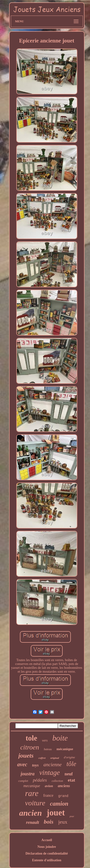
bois (49, 822)
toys (35, 765)
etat (71, 780)
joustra (28, 774)
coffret (42, 758)
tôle (71, 764)
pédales (40, 780)
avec (22, 764)
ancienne (53, 765)
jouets (26, 756)
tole (31, 738)
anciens (64, 786)
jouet (56, 813)
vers (45, 740)
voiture (35, 803)
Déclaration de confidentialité (47, 853)
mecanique (32, 786)
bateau (48, 749)
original (55, 758)
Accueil (47, 840)
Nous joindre (47, 847)
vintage (50, 772)
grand (63, 796)
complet (23, 781)
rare (32, 793)
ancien (30, 813)
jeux (63, 822)
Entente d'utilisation (47, 860)
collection (57, 781)
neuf (69, 774)
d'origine (69, 757)
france (48, 795)
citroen (30, 747)
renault (33, 822)
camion (59, 804)
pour (72, 816)
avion (49, 786)
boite (60, 738)
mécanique (65, 749)
